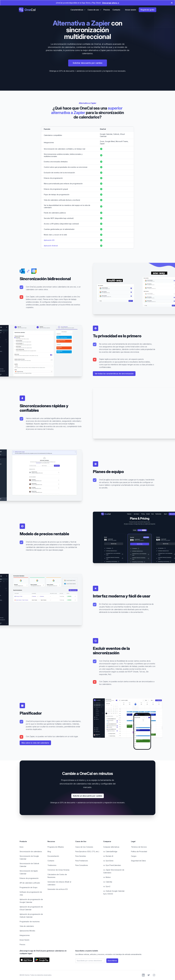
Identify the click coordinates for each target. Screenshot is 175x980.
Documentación (53, 856)
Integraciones (25, 935)
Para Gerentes (81, 856)
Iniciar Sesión (24, 940)
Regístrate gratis (147, 10)
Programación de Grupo (29, 887)
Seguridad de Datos (138, 861)
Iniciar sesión (131, 10)
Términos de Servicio (139, 847)
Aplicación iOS (49, 240)
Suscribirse (112, 961)
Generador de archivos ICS (58, 889)
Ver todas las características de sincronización (114, 374)
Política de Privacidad (139, 852)
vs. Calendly (108, 882)
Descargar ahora (111, 3)
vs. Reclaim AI (108, 856)
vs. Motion (107, 877)
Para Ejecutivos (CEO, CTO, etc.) (87, 852)
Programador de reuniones (30, 922)
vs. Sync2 (107, 886)
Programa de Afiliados (56, 847)
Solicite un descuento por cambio (88, 796)
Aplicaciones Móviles (27, 931)
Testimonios (52, 865)
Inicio (22, 847)
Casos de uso (95, 10)
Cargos (134, 856)
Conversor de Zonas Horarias (58, 870)
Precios (107, 10)
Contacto (116, 10)
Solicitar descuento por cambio (88, 63)
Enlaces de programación (29, 878)
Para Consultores (82, 865)
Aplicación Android (51, 246)
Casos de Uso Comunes (84, 847)
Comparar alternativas (111, 847)
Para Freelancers (82, 861)
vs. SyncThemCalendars (112, 865)
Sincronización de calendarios (31, 852)
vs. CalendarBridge (110, 852)
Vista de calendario (27, 926)
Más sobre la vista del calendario (35, 743)
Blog (49, 852)
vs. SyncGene (108, 861)
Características (78, 10)
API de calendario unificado (30, 883)
